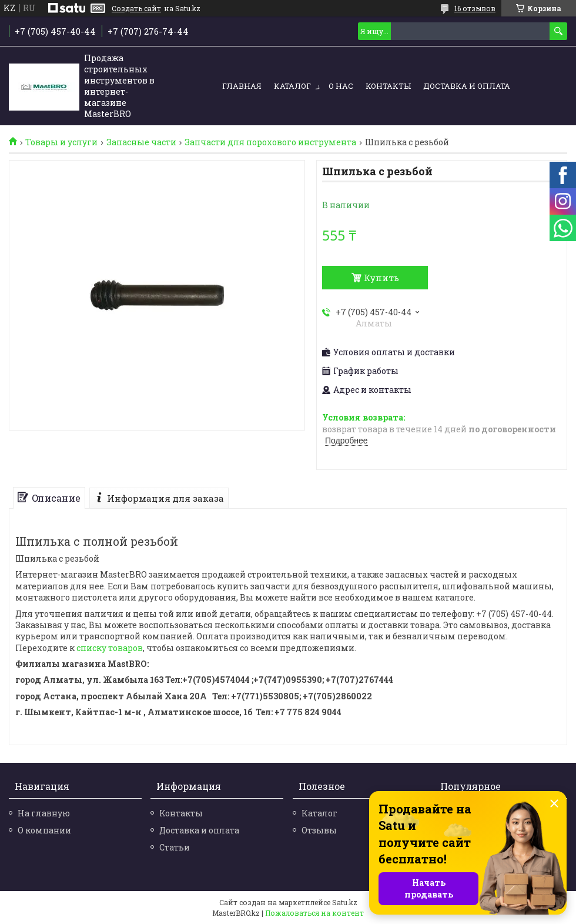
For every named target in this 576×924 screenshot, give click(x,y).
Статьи (175, 847)
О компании (44, 830)
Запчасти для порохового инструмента (270, 142)
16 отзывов (475, 8)
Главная (242, 86)
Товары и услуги (61, 142)
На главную (44, 813)
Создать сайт (136, 8)
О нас (341, 86)
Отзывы (319, 830)
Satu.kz (345, 902)
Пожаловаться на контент (314, 913)
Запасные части (141, 142)
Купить (381, 278)
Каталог (292, 86)
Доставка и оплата (467, 86)
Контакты (388, 86)
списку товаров (110, 648)
